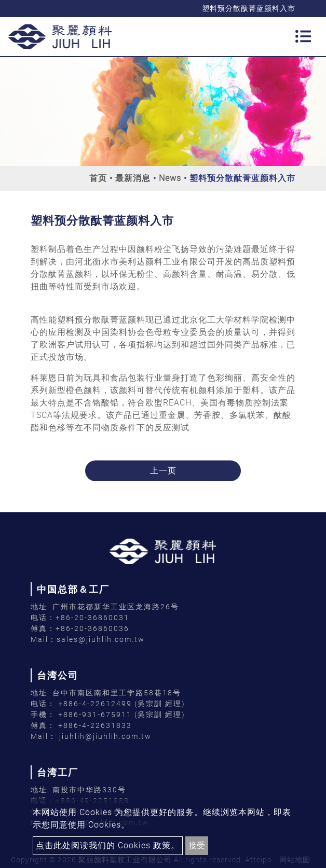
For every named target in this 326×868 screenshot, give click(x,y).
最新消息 (133, 178)
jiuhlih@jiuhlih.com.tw (104, 736)
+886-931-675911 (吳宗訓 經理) (122, 715)
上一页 (163, 471)
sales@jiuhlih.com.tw (101, 639)
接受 (197, 845)
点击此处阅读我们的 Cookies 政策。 (108, 845)
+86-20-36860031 (92, 618)
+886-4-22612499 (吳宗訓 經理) (122, 704)
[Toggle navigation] (303, 36)
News (170, 178)
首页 (98, 178)
